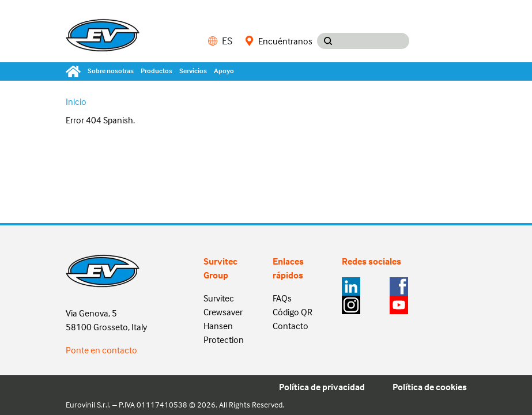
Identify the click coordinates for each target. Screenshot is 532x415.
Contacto (290, 326)
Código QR (293, 312)
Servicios (193, 71)
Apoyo (224, 71)
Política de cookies (430, 387)
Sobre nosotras (111, 71)
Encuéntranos (279, 41)
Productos (156, 71)
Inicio (76, 101)
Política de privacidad (322, 387)
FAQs (282, 298)
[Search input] (374, 41)
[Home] (75, 71)
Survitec (219, 298)
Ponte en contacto (101, 350)
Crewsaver (223, 312)
